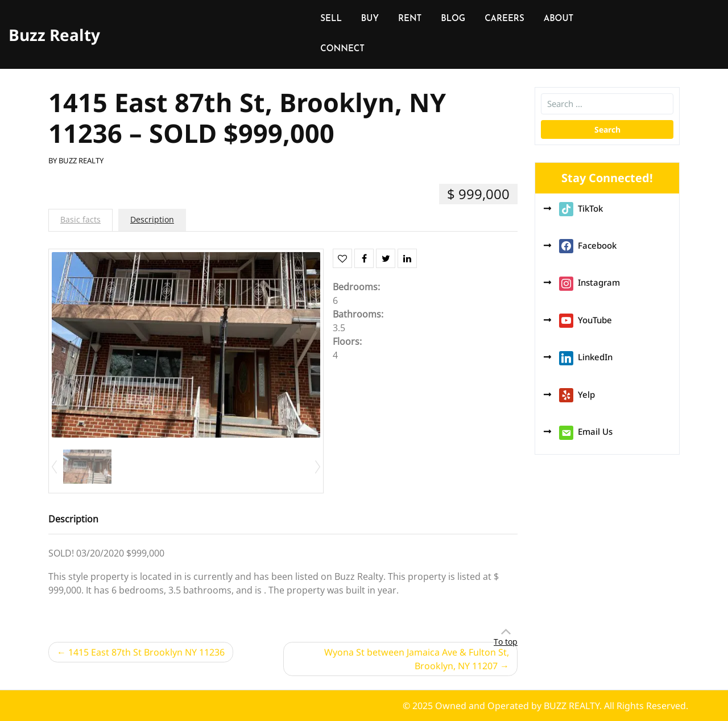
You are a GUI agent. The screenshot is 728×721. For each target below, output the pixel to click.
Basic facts (80, 219)
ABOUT (559, 19)
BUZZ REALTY (81, 160)
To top (506, 642)
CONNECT (342, 49)
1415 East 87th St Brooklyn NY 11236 (146, 652)
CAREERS (504, 19)
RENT (410, 19)
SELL (331, 19)
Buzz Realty (54, 35)
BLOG (453, 19)
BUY (370, 19)
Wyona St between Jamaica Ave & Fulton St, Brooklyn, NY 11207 (417, 659)
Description (152, 219)
